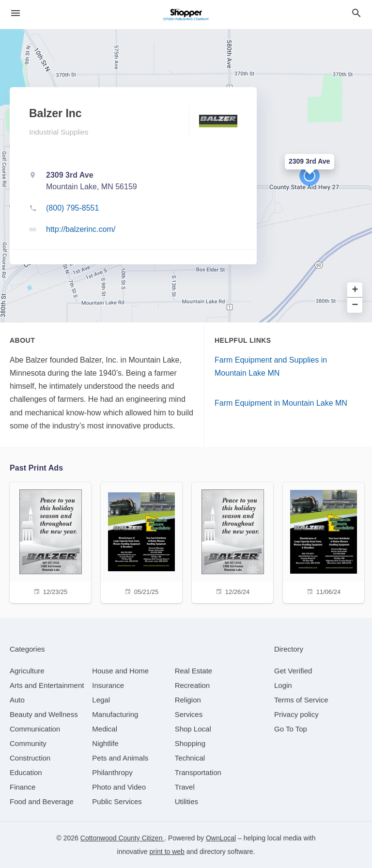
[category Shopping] (190, 743)
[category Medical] (105, 729)
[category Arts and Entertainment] (47, 685)
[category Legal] (101, 700)
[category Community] (28, 743)
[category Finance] (23, 787)
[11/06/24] (324, 541)
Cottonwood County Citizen (123, 838)
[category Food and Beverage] (42, 801)
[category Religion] (188, 700)
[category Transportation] (198, 772)
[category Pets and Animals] (120, 758)
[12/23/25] (50, 541)
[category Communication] (35, 729)
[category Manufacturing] (115, 714)
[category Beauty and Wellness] (44, 714)
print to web (167, 852)
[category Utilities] (186, 801)
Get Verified (293, 671)
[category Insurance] (108, 685)
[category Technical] (190, 758)
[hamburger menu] (15, 13)
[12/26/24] (232, 541)
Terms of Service (301, 700)
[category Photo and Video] (119, 787)
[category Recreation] (193, 685)
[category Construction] (30, 758)
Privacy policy (296, 714)
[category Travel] (185, 787)
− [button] (355, 305)
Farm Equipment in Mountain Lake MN (281, 403)
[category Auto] (17, 700)
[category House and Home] (120, 671)
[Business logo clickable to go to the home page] (186, 15)
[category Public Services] (117, 801)
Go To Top (291, 729)
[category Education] (26, 772)
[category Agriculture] (27, 671)
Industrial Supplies (59, 132)
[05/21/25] (141, 541)
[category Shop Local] (193, 729)
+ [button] (355, 290)
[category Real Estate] (194, 671)
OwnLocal (221, 838)
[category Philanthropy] (112, 772)
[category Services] (189, 714)
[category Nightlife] (105, 743)
